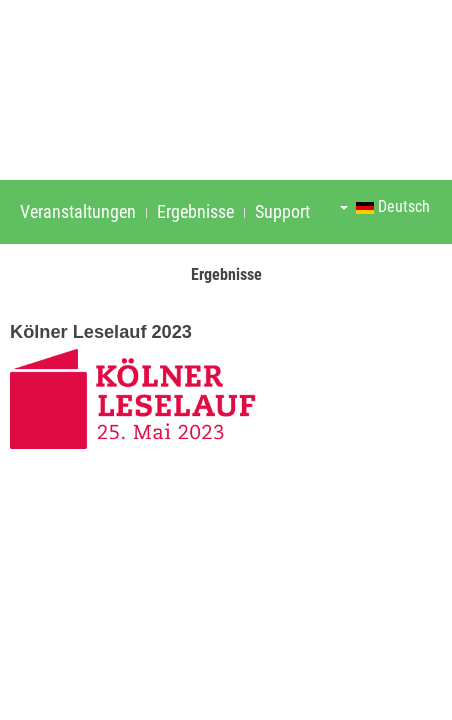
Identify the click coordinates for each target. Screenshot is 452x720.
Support (282, 211)
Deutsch (385, 206)
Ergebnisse (195, 211)
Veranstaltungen (78, 211)
